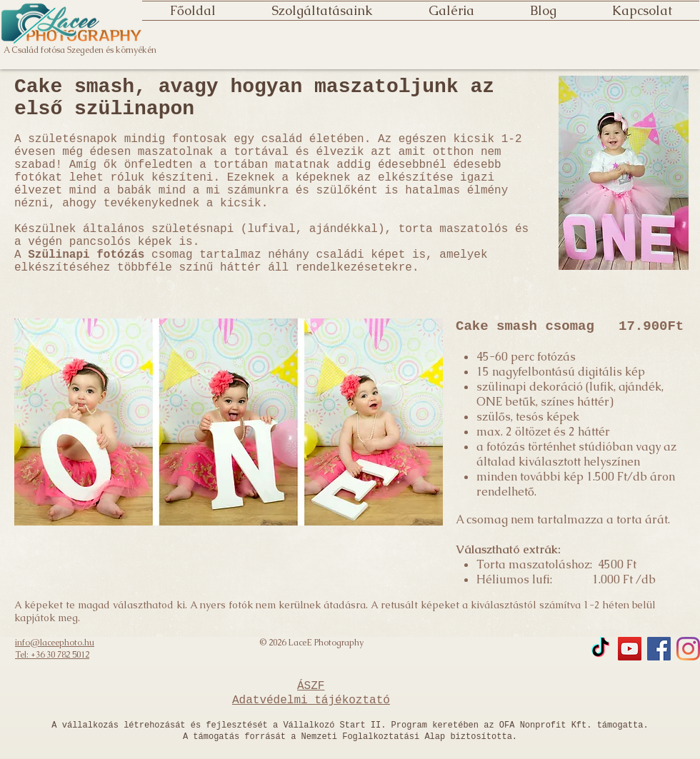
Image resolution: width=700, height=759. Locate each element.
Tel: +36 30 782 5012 (52, 655)
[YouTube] (630, 649)
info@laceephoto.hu (55, 643)
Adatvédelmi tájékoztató (311, 700)
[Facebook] (659, 649)
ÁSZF (311, 686)
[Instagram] (688, 649)
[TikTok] (600, 649)
